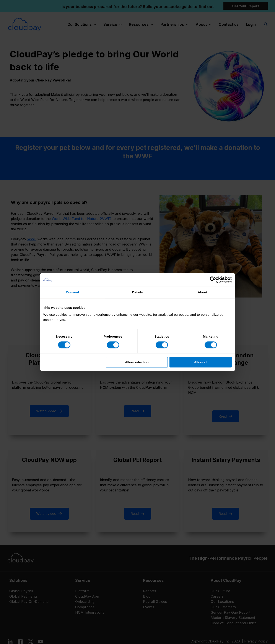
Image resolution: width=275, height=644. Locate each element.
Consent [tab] (72, 292)
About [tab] (203, 292)
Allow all (201, 362)
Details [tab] (138, 292)
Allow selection (137, 362)
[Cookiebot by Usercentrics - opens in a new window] (213, 280)
